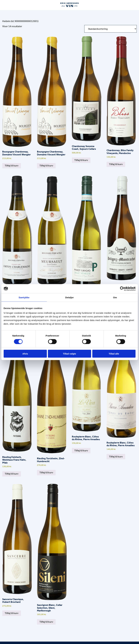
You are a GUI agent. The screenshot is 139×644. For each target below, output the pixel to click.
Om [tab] (115, 297)
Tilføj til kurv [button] (12, 166)
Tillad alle (114, 354)
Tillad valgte (69, 354)
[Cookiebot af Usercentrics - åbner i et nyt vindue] (122, 289)
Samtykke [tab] (24, 297)
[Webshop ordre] (111, 29)
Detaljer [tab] (70, 297)
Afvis (25, 354)
